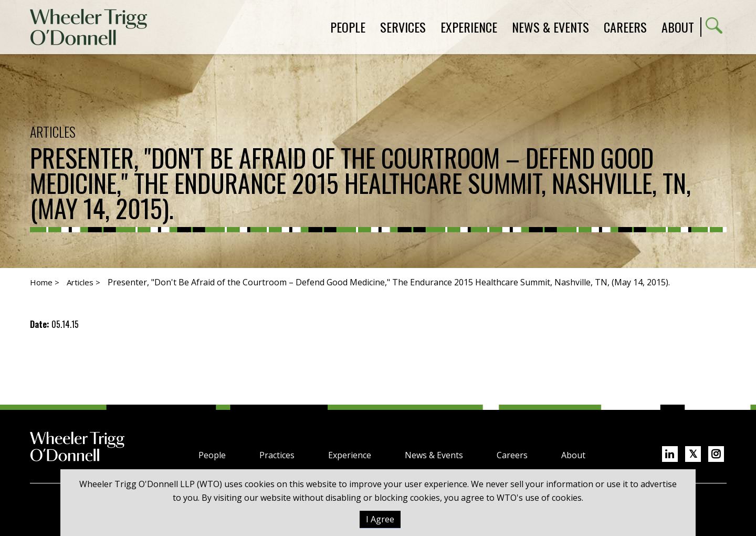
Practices (277, 455)
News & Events (434, 455)
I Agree (380, 519)
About (678, 27)
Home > (45, 282)
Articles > (83, 282)
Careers (512, 455)
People (212, 455)
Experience (350, 455)
